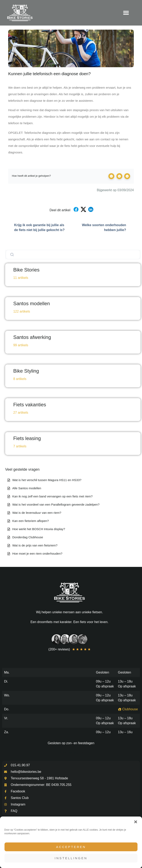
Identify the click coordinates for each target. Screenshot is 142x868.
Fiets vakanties (30, 405)
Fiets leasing (27, 438)
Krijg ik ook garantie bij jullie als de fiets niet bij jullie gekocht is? (36, 227)
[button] (136, 822)
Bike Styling (26, 371)
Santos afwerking (32, 337)
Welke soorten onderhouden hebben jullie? (108, 227)
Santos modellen (32, 303)
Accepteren (71, 847)
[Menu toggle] (126, 13)
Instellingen (71, 858)
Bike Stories (26, 270)
